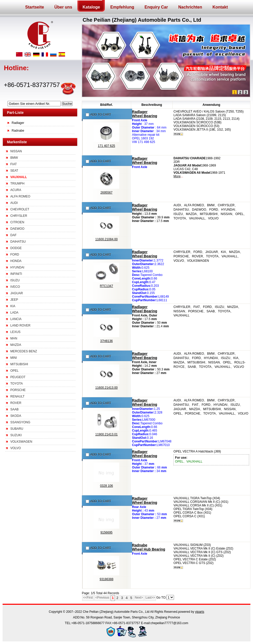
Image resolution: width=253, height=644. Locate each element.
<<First (88, 598)
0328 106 (106, 486)
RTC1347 (106, 286)
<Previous (102, 598)
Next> (139, 598)
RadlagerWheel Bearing (144, 114)
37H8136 (106, 341)
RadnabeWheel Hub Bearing (149, 547)
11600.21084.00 (106, 239)
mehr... (178, 134)
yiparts (200, 612)
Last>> (150, 598)
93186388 (106, 579)
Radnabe (18, 131)
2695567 (106, 193)
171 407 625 (106, 146)
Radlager (18, 123)
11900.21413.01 (106, 434)
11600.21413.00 (106, 388)
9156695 (106, 532)
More (177, 176)
